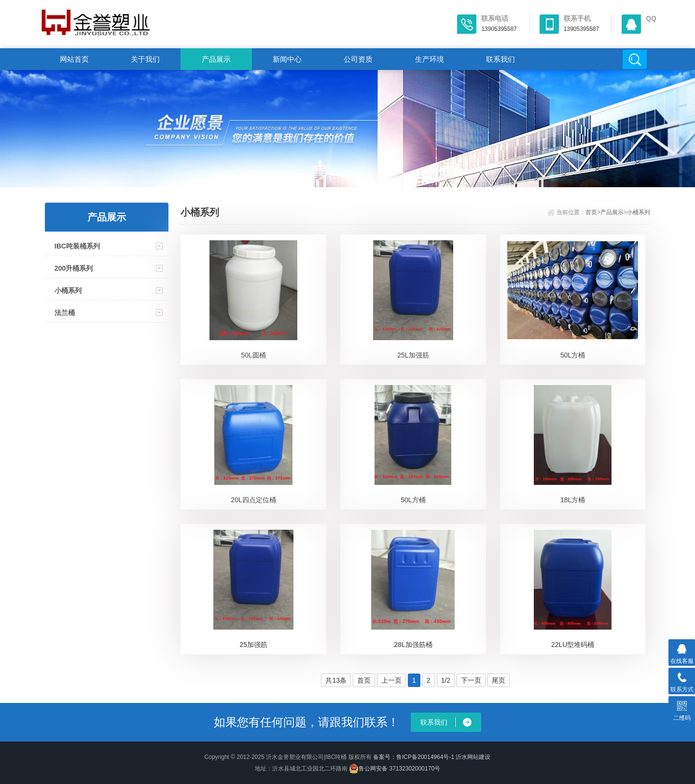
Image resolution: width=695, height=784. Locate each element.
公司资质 (358, 59)
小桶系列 (68, 290)
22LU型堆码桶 (573, 645)
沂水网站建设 (473, 757)
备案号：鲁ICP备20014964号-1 (414, 757)
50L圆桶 (254, 355)
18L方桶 (573, 500)
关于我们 (145, 59)
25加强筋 (253, 645)
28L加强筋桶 (413, 645)
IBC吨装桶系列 (77, 246)
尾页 (499, 680)
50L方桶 (573, 355)
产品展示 (216, 59)
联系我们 (500, 59)
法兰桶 (65, 313)
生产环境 (430, 59)
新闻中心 (287, 59)
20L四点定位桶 (254, 500)
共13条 (336, 680)
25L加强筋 (413, 355)
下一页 (471, 680)
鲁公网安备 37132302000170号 (395, 769)
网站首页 (74, 59)
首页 (591, 212)
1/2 (446, 680)
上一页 (391, 680)
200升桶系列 (74, 268)
